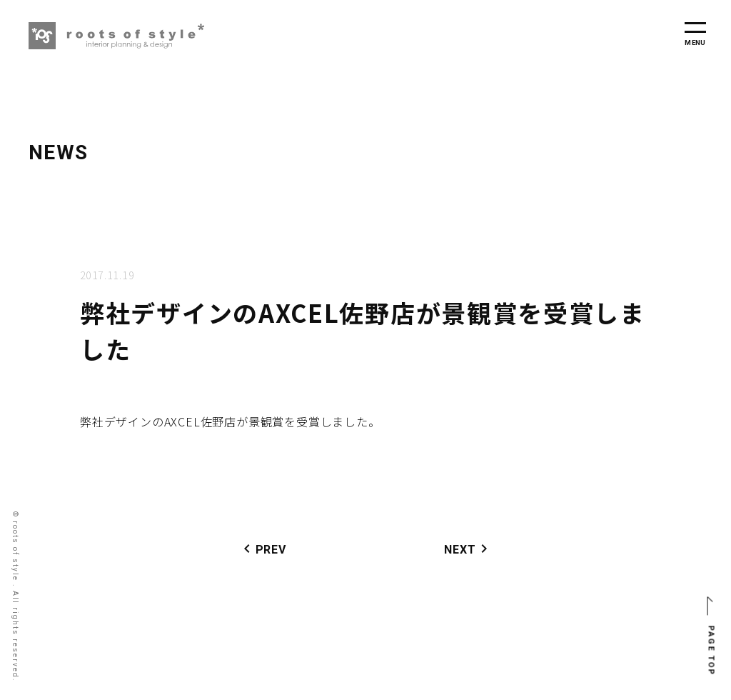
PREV (262, 549)
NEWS (59, 152)
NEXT (468, 549)
